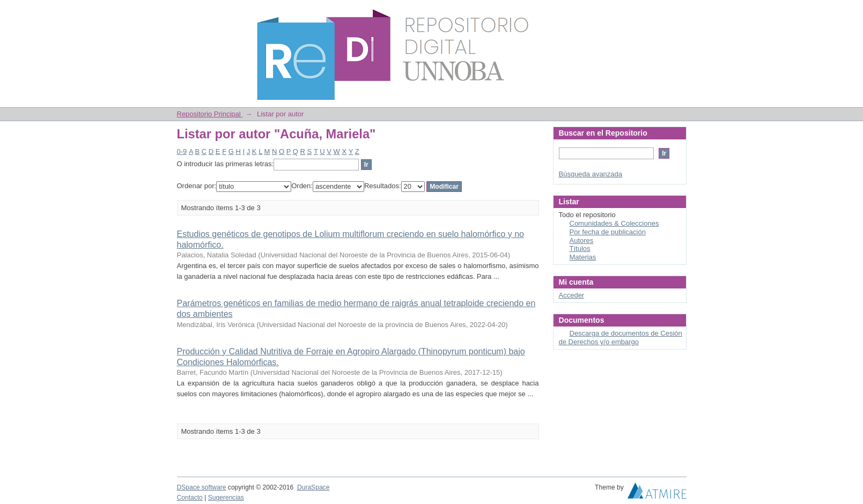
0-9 (182, 151)
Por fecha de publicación (608, 232)
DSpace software (202, 487)
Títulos (580, 249)
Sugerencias (226, 498)
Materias (583, 257)
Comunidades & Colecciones (614, 223)
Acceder (572, 295)
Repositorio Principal (210, 114)
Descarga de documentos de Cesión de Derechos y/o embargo (621, 338)
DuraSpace (313, 487)
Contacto (190, 498)
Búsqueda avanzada (591, 174)
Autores (582, 240)
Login (678, 13)
